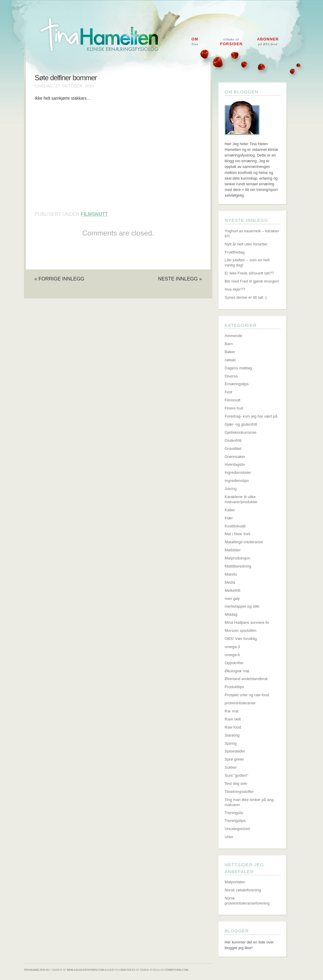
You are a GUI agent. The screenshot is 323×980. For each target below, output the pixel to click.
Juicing (231, 489)
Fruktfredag (234, 252)
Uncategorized (237, 829)
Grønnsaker (235, 457)
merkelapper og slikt (242, 606)
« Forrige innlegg (59, 279)
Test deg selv (236, 783)
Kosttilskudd (235, 526)
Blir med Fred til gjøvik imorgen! (252, 281)
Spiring (231, 743)
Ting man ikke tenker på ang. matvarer (250, 802)
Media (230, 582)
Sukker (231, 767)
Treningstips (235, 821)
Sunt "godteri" (236, 775)
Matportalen (235, 882)
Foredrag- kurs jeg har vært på (251, 416)
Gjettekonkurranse (240, 432)
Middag (231, 614)
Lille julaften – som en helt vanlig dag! (247, 263)
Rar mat (231, 711)
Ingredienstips (237, 481)
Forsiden (231, 42)
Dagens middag (238, 368)
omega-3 (232, 647)
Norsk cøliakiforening (243, 890)
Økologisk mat (237, 671)
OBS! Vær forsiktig (241, 639)
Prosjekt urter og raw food (247, 695)
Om (195, 41)
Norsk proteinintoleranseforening (247, 901)
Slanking (232, 735)
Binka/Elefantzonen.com (86, 970)
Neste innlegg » (180, 279)
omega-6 (232, 655)
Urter (229, 837)
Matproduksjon (237, 558)
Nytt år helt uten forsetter (246, 244)
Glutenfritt (233, 440)
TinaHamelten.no (37, 970)
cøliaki (230, 360)
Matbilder (233, 550)
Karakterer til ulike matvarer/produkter (241, 499)
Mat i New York (238, 534)
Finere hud (234, 408)
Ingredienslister (238, 472)
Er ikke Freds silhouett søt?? (249, 273)
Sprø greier (234, 759)
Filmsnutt (94, 214)
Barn (229, 344)
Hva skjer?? (235, 289)
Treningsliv (234, 813)
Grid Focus (127, 970)
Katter (230, 510)
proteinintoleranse (240, 703)
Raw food (233, 727)
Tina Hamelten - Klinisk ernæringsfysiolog (165, 40)
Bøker (230, 352)
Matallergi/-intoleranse (244, 542)
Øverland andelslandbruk (246, 679)
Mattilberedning (238, 566)
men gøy (232, 599)
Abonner (268, 41)
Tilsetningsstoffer (239, 792)
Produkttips (234, 687)
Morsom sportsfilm (240, 631)
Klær (229, 518)
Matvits (231, 574)
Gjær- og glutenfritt (241, 424)
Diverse (231, 376)
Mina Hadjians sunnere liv (247, 622)
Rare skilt (233, 719)
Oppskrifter (234, 663)
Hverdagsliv (235, 464)
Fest (228, 392)
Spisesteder (235, 751)
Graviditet (233, 449)
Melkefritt (233, 590)
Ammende (233, 336)
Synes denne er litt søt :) (246, 297)
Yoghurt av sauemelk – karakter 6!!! (252, 233)
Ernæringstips (237, 384)
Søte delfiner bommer (66, 78)
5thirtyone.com (176, 970)
